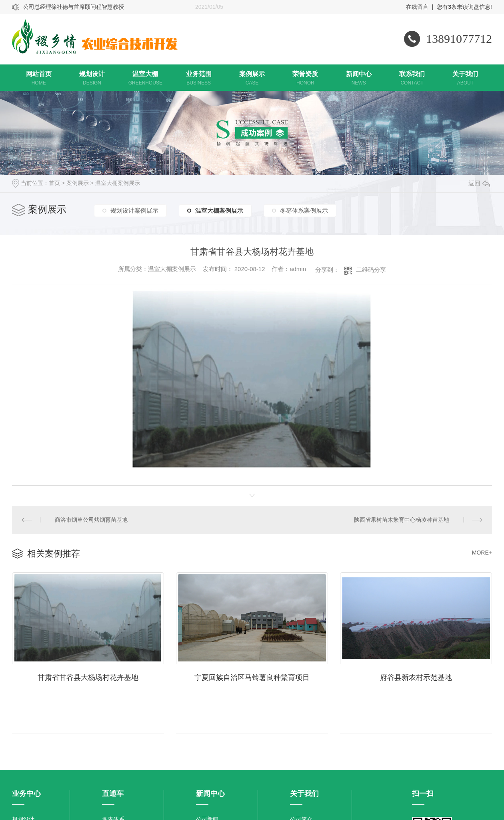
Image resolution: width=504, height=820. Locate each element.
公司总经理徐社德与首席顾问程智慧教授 (74, 7)
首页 (54, 183)
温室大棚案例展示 (118, 183)
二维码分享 (371, 270)
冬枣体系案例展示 (304, 210)
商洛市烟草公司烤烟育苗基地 (91, 519)
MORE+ (482, 552)
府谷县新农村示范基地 (416, 676)
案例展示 (78, 183)
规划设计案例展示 (134, 210)
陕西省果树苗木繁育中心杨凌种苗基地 (402, 519)
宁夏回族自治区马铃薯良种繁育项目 (252, 676)
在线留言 (417, 7)
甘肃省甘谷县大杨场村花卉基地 (88, 676)
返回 (479, 183)
